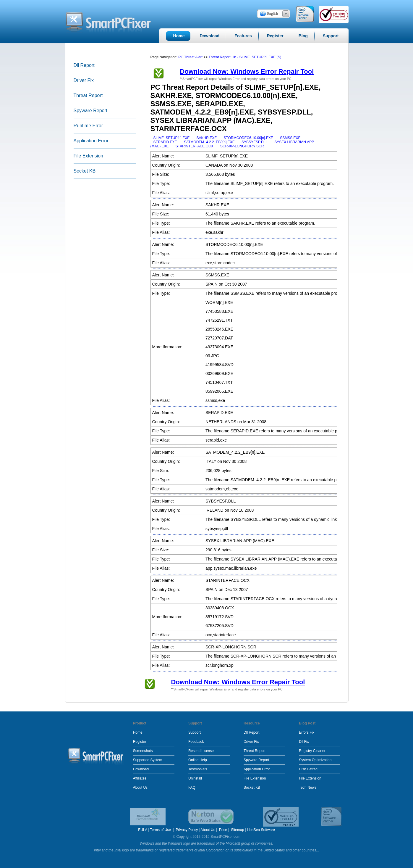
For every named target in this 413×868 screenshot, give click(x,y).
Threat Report (88, 95)
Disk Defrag (308, 769)
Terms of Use (161, 830)
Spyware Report (91, 111)
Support (195, 732)
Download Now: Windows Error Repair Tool (247, 71)
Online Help (198, 760)
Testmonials (198, 769)
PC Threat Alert (190, 57)
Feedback (196, 742)
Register (140, 742)
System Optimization (315, 760)
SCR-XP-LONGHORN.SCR (242, 146)
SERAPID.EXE (165, 142)
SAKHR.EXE (207, 138)
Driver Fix (84, 80)
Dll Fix (304, 742)
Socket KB (85, 171)
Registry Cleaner (312, 751)
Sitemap (237, 830)
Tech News (308, 788)
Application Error (91, 141)
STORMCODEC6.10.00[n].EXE (248, 138)
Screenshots (143, 751)
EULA (143, 830)
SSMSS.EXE (290, 138)
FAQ (192, 788)
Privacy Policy (187, 830)
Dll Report (84, 65)
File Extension (89, 156)
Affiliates (140, 778)
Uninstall (195, 778)
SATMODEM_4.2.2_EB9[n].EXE (209, 142)
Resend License (201, 751)
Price (223, 830)
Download (141, 769)
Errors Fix (307, 732)
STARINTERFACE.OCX (195, 146)
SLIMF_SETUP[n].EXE (172, 138)
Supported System (148, 760)
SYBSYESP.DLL (255, 142)
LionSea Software (261, 830)
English (273, 14)
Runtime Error (88, 126)
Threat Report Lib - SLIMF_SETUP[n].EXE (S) (245, 57)
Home (138, 732)
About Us (140, 788)
